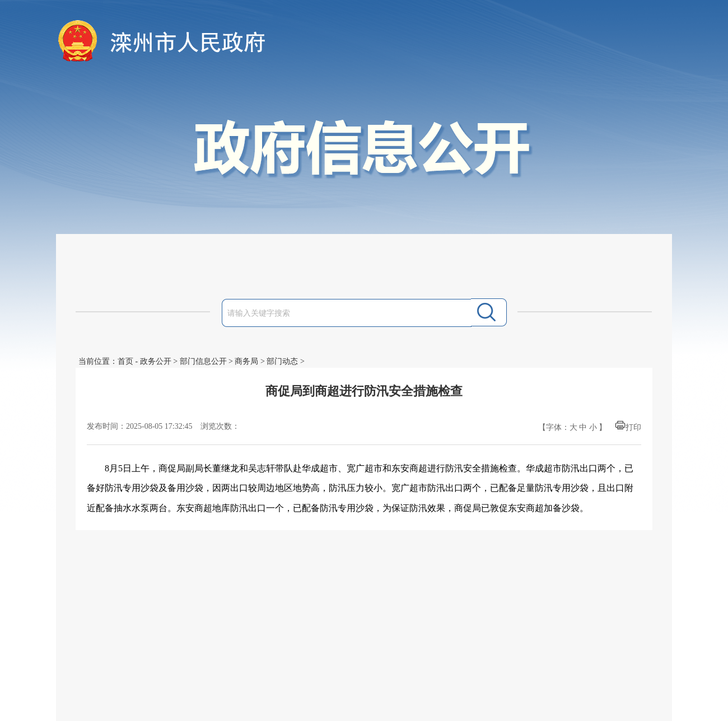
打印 (633, 427)
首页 (125, 361)
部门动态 (282, 361)
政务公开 (156, 361)
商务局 (246, 361)
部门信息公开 (203, 361)
